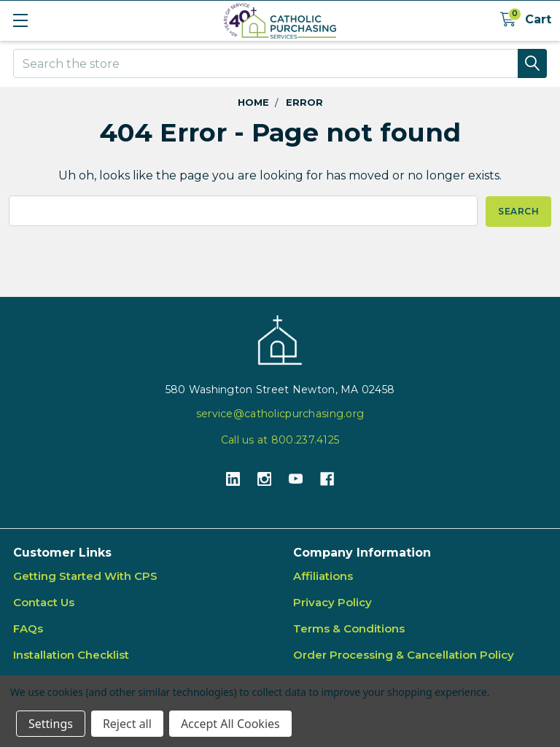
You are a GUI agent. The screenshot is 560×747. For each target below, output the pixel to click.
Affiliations (323, 576)
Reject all (127, 724)
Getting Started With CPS (85, 576)
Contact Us (44, 602)
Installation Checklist (71, 655)
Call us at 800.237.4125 (280, 439)
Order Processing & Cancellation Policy (404, 655)
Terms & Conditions (349, 628)
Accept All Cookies (230, 724)
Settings (51, 724)
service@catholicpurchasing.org (280, 413)
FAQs (28, 628)
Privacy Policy (332, 602)
